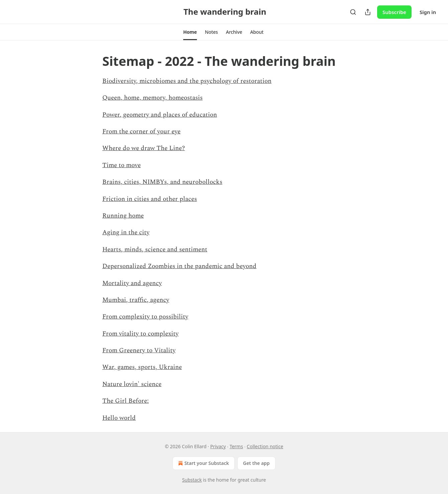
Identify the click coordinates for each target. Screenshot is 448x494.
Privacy (218, 446)
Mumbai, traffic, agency (136, 300)
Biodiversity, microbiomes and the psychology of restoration (187, 81)
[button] (190, 32)
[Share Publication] (368, 12)
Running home (123, 216)
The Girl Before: (126, 401)
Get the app (256, 463)
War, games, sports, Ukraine (142, 367)
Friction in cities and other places (150, 199)
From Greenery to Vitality (139, 350)
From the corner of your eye (141, 132)
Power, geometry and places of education (160, 115)
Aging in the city (126, 232)
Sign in (428, 12)
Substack (192, 480)
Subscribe (394, 12)
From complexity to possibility (145, 317)
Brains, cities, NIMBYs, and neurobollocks (162, 182)
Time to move (122, 165)
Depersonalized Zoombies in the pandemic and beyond (179, 266)
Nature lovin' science (132, 384)
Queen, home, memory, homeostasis (152, 98)
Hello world (119, 418)
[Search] (353, 12)
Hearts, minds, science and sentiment (155, 250)
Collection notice (265, 446)
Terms (236, 446)
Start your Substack (203, 463)
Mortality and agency (132, 283)
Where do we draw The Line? (144, 148)
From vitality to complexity (140, 334)
